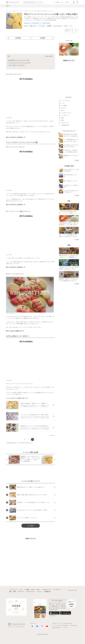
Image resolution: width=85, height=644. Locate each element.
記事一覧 (54, 623)
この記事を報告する (52, 435)
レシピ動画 (57, 2)
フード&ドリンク (57, 590)
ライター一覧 (59, 623)
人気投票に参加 (47, 592)
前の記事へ (18, 38)
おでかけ (33, 590)
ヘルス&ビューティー (47, 590)
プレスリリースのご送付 (57, 626)
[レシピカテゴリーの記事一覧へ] (26, 26)
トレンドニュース (13, 590)
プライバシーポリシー (64, 628)
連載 (15, 592)
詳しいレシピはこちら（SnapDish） (15, 137)
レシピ (21, 590)
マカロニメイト (21, 592)
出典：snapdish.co (9, 118)
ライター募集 (64, 623)
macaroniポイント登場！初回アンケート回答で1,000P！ (37, 23)
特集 (10, 592)
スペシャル (39, 592)
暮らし (39, 590)
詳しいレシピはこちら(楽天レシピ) (14, 331)
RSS (63, 625)
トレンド (62, 2)
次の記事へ (43, 38)
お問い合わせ (70, 623)
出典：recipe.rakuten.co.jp (10, 313)
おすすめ (67, 2)
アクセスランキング (31, 592)
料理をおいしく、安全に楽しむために (71, 626)
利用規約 (58, 628)
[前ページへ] (25, 439)
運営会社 (54, 628)
